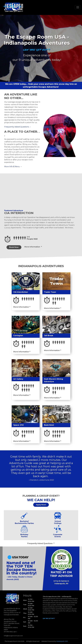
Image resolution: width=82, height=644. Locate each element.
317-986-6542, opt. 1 (10, 632)
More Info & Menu (12, 167)
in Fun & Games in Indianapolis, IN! (61, 582)
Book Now (14, 247)
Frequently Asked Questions (17, 127)
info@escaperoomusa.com (13, 636)
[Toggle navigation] (78, 7)
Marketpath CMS (62, 641)
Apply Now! (41, 505)
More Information (32, 247)
